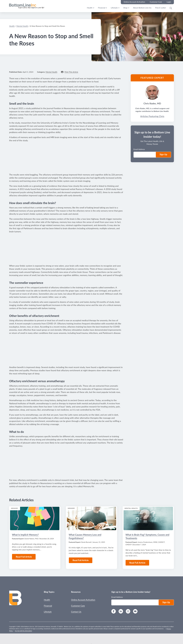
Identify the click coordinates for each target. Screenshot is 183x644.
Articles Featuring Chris (152, 116)
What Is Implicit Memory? (25, 535)
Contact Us (76, 612)
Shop (125, 8)
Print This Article (71, 72)
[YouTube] (135, 612)
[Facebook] (114, 612)
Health (90, 8)
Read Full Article (24, 557)
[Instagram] (128, 612)
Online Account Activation (83, 600)
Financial (102, 8)
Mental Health (22, 26)
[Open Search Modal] (171, 8)
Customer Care (78, 606)
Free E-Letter (161, 8)
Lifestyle (114, 8)
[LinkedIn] (121, 612)
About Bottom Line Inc (142, 8)
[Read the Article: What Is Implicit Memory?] (35, 518)
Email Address (139, 149)
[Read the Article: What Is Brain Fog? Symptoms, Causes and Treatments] (148, 518)
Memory (15, 508)
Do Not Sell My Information (24, 631)
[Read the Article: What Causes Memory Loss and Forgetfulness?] (91, 518)
